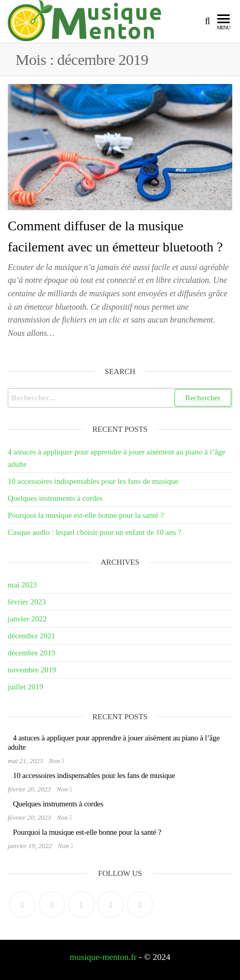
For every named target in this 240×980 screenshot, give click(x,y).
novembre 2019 (32, 670)
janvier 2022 (27, 619)
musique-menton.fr (103, 957)
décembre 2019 (31, 653)
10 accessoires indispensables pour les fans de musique (93, 481)
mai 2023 (22, 585)
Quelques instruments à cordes (55, 498)
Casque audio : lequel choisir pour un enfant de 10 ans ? (94, 532)
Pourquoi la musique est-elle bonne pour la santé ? (86, 515)
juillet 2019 (26, 687)
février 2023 (27, 602)
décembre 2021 (31, 636)
